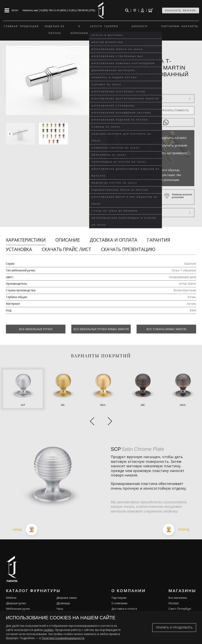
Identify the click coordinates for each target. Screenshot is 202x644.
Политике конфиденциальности (63, 638)
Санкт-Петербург (180, 593)
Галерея (117, 610)
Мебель (11, 582)
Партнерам (119, 582)
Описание (68, 240)
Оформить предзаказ (128, 110)
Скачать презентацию (128, 249)
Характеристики (26, 240)
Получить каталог (173, 138)
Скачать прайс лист (67, 249)
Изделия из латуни (124, 604)
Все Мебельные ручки (36, 329)
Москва (174, 588)
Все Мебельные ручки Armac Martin (101, 329)
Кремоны (12, 610)
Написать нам (30, 10)
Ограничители (66, 599)
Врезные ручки (16, 604)
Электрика (63, 604)
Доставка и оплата (113, 240)
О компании (119, 588)
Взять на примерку (172, 153)
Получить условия (173, 145)
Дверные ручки (16, 588)
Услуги (116, 599)
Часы (60, 593)
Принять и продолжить (174, 627)
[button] (97, 134)
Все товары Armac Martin (166, 329)
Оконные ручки (16, 599)
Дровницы (63, 588)
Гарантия (159, 240)
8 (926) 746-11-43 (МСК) (54, 10)
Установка (19, 249)
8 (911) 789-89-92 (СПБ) (82, 10)
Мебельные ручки (18, 593)
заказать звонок (181, 10)
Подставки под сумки (71, 610)
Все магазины (178, 582)
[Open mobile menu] (11, 10)
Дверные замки (67, 582)
